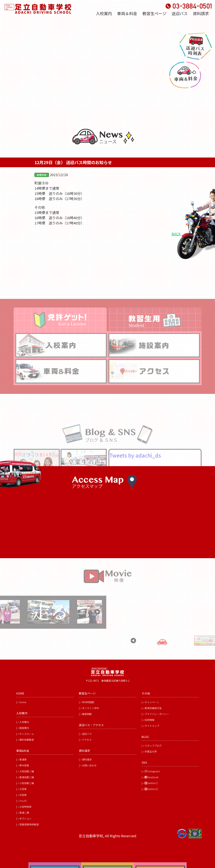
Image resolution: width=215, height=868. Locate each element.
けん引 (23, 801)
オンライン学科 (91, 708)
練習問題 (87, 714)
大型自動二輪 (27, 771)
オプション (25, 819)
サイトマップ (152, 726)
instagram (152, 771)
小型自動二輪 (27, 783)
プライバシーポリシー (157, 714)
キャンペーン (152, 702)
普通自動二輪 (27, 777)
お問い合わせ (89, 765)
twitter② (151, 789)
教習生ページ (154, 13)
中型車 (23, 795)
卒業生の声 (151, 751)
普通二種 (24, 813)
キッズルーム (27, 734)
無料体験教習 (27, 740)
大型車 (23, 789)
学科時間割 (88, 702)
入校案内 (104, 13)
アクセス (87, 740)
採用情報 (150, 720)
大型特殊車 (25, 807)
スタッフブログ (153, 746)
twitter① (151, 783)
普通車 (23, 759)
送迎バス (180, 13)
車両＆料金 (127, 13)
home (23, 702)
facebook (152, 777)
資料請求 (201, 13)
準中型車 (24, 765)
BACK (176, 234)
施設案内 (24, 728)
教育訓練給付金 (153, 708)
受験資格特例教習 (29, 824)
